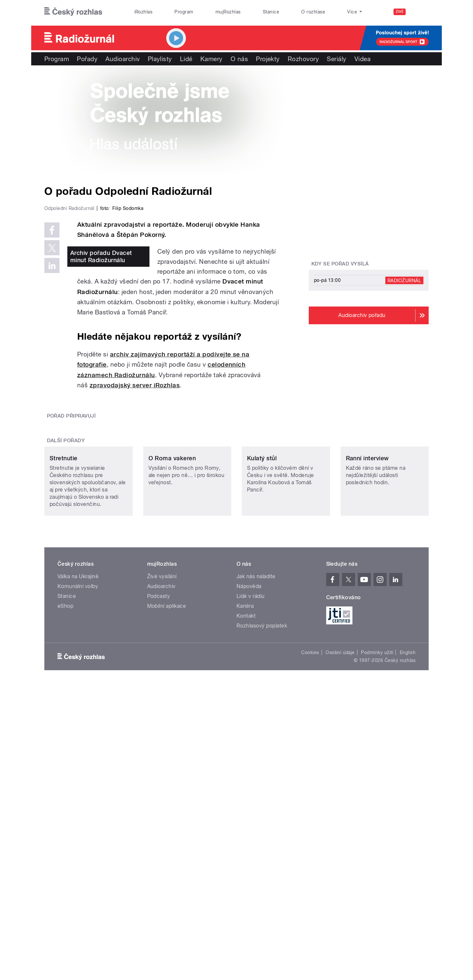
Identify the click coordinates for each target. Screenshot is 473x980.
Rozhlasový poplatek (262, 852)
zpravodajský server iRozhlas (135, 525)
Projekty (268, 59)
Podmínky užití (377, 879)
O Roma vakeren (172, 684)
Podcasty (159, 822)
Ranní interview (367, 684)
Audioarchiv (123, 59)
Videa (362, 59)
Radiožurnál (404, 280)
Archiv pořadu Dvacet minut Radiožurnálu (101, 396)
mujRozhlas (228, 12)
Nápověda (249, 813)
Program (184, 12)
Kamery (212, 59)
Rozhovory (303, 59)
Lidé (186, 59)
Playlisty (160, 59)
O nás (239, 59)
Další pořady (66, 623)
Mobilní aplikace (167, 832)
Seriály (337, 59)
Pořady (87, 59)
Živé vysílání (162, 803)
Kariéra (245, 832)
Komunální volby (78, 813)
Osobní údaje (340, 879)
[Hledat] (420, 12)
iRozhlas (144, 12)
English (408, 879)
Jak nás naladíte (256, 803)
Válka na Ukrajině (78, 803)
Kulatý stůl (262, 684)
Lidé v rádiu (251, 822)
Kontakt (246, 842)
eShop (65, 832)
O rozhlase (313, 12)
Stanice (271, 12)
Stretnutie (64, 684)
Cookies (310, 879)
